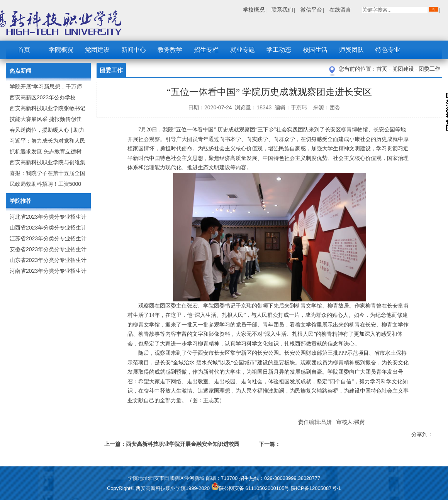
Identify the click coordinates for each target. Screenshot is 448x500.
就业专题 (243, 50)
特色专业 (388, 50)
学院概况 (61, 50)
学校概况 (254, 10)
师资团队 (351, 50)
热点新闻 (20, 71)
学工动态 (279, 50)
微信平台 (311, 10)
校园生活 (315, 50)
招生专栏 (206, 50)
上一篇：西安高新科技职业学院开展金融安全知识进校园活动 (172, 445)
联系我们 (282, 10)
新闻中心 (134, 50)
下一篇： (270, 444)
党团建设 (97, 50)
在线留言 (340, 10)
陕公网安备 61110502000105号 (251, 488)
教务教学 (170, 50)
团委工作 (429, 69)
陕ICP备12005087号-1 (316, 488)
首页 (24, 50)
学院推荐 (20, 201)
